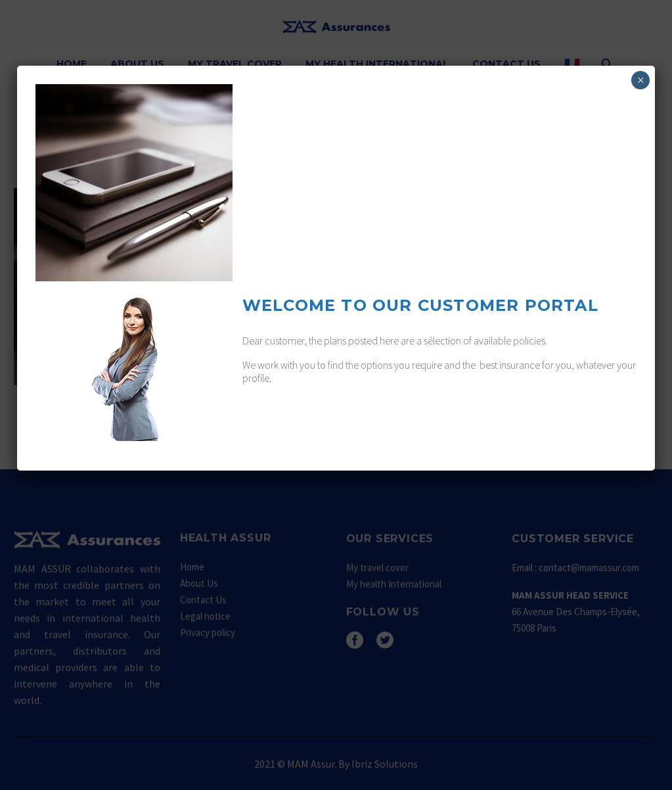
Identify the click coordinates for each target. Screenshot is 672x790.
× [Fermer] (641, 80)
